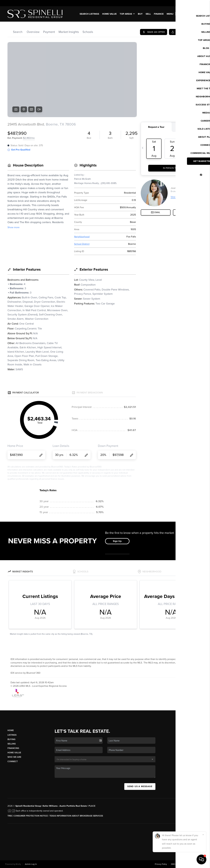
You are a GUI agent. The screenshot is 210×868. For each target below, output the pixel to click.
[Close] (203, 835)
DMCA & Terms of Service (182, 864)
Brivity (18, 864)
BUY (140, 14)
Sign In (198, 3)
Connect (13, 761)
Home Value (109, 14)
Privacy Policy (161, 864)
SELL (148, 14)
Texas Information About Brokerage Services (76, 816)
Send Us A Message (140, 786)
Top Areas (127, 14)
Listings (12, 735)
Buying (11, 739)
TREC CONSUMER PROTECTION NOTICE (28, 816)
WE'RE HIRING (192, 14)
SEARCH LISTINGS (89, 14)
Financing (13, 748)
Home (11, 730)
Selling (12, 744)
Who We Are (14, 757)
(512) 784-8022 (184, 770)
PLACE (92, 806)
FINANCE (159, 14)
